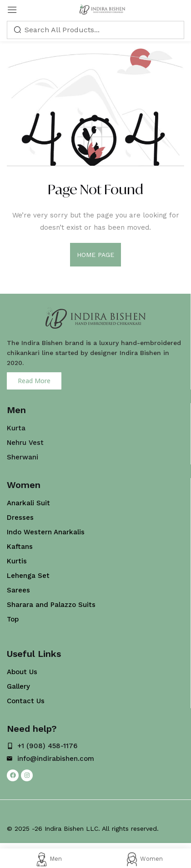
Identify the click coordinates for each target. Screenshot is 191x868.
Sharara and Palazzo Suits (51, 605)
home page (96, 255)
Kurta (16, 428)
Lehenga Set (28, 576)
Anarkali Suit (28, 503)
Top (13, 619)
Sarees (18, 590)
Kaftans (20, 547)
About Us (22, 672)
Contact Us (26, 701)
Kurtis (17, 561)
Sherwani (23, 457)
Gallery (18, 686)
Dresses (20, 518)
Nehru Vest (25, 443)
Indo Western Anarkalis (46, 532)
